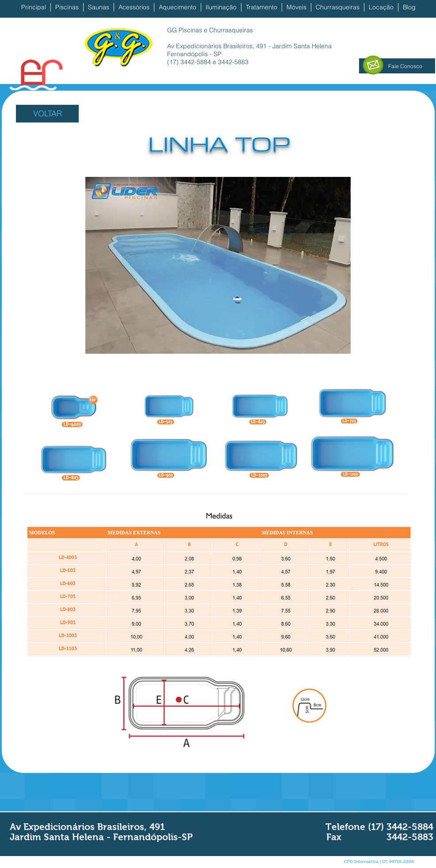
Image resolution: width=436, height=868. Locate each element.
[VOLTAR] (47, 114)
